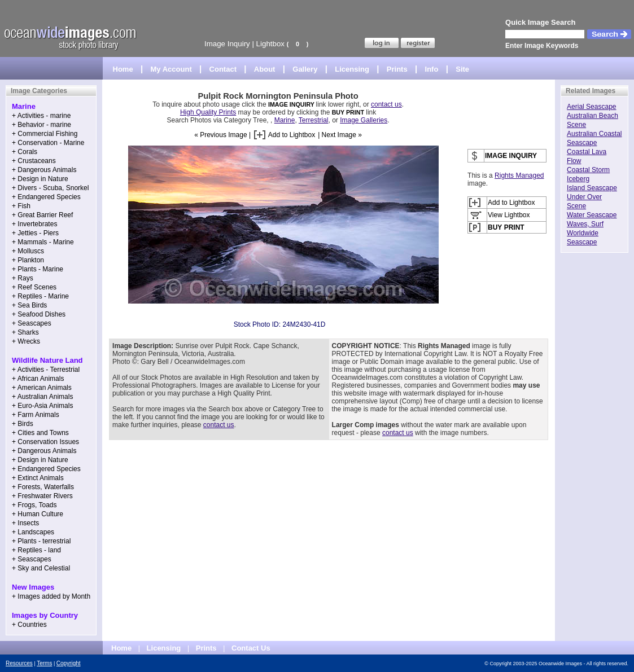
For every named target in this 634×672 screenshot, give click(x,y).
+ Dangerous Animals (44, 170)
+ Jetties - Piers (35, 233)
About (265, 69)
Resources (19, 663)
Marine (285, 120)
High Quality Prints (208, 112)
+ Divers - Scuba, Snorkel (50, 188)
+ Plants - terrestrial (41, 541)
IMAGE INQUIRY (292, 104)
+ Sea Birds (29, 305)
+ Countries (29, 625)
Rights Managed (519, 175)
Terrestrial (314, 120)
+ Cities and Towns (40, 433)
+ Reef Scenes (34, 287)
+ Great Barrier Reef (42, 215)
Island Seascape (592, 188)
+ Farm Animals (36, 415)
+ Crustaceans (34, 161)
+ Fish (21, 206)
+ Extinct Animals (38, 478)
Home (123, 69)
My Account (171, 69)
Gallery (305, 69)
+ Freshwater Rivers (42, 496)
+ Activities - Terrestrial (46, 370)
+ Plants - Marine (38, 269)
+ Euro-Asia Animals (42, 406)
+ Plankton (28, 260)
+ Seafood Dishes (39, 314)
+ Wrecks (26, 341)
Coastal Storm (588, 170)
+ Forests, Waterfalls (43, 487)
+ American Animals (42, 388)
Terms (44, 663)
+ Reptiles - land (36, 550)
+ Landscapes (33, 532)
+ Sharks (25, 332)
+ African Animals (38, 379)
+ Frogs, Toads (34, 505)
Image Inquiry (227, 44)
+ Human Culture (38, 514)
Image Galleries (364, 120)
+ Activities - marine (41, 116)
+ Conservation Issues (45, 442)
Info (432, 69)
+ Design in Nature (40, 179)
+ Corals (25, 152)
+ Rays (23, 278)
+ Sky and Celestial (41, 568)
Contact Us (251, 648)
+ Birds (23, 424)
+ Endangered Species (46, 197)
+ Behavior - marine (41, 125)
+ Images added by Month (51, 596)
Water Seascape (592, 215)
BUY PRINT (348, 112)
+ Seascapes (32, 323)
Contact (223, 69)
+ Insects (25, 523)
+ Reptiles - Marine (40, 296)
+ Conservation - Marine (48, 143)
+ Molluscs (28, 251)
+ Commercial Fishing (45, 134)
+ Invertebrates (34, 224)
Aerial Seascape (591, 107)
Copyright (69, 663)
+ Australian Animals (42, 397)
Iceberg (578, 179)
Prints (397, 69)
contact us (386, 104)
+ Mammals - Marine (43, 242)
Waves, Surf (585, 224)
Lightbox (270, 44)
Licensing (352, 69)
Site (462, 69)
